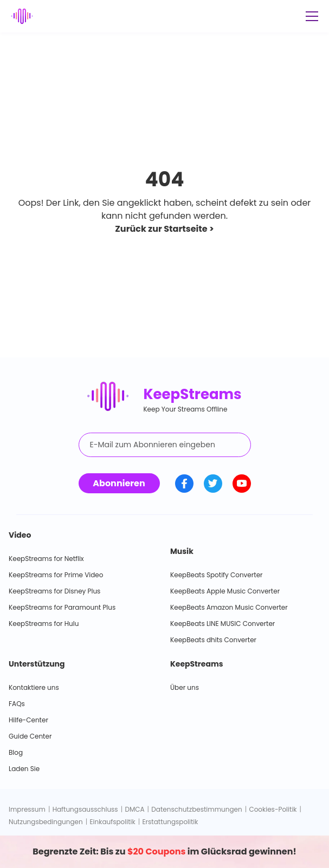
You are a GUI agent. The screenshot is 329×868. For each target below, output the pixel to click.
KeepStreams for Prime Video (56, 575)
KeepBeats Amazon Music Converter (229, 607)
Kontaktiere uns (34, 687)
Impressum (27, 809)
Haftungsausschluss (85, 809)
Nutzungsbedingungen (46, 822)
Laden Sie (24, 769)
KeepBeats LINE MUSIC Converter (222, 624)
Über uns (185, 687)
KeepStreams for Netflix (46, 559)
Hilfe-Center (28, 720)
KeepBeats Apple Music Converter (225, 591)
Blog (16, 752)
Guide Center (30, 736)
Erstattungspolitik (170, 822)
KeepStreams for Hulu (44, 624)
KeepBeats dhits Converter (213, 640)
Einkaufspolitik (112, 822)
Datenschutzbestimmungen (196, 809)
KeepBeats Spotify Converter (217, 575)
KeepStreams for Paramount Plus (62, 607)
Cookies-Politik (273, 809)
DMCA (134, 809)
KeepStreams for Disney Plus (54, 591)
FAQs (17, 704)
